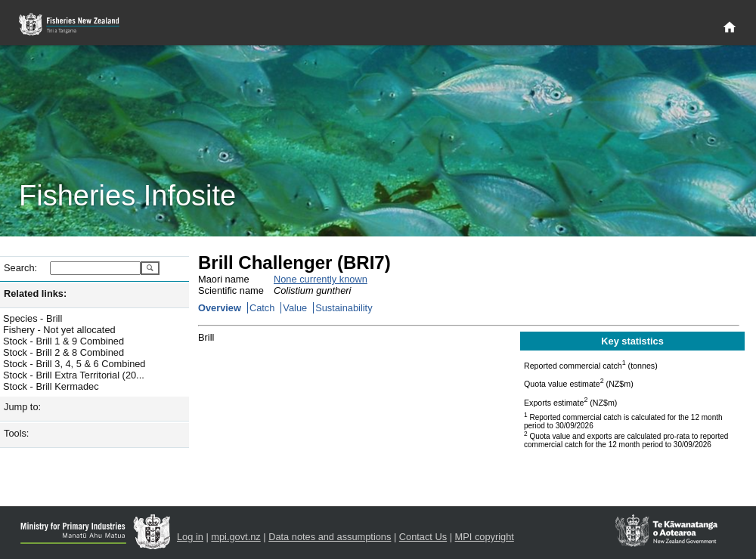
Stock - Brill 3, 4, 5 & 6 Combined (74, 364)
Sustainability (344, 308)
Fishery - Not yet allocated (59, 330)
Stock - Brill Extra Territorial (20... (74, 375)
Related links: (35, 293)
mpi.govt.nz (235, 537)
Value (295, 308)
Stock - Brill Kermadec (51, 386)
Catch (262, 308)
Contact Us (423, 537)
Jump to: (22, 407)
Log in (190, 537)
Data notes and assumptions (330, 537)
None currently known (321, 279)
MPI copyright (485, 537)
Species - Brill (33, 318)
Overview (220, 308)
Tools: (16, 433)
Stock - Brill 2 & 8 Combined (64, 352)
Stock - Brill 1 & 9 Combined (64, 341)
